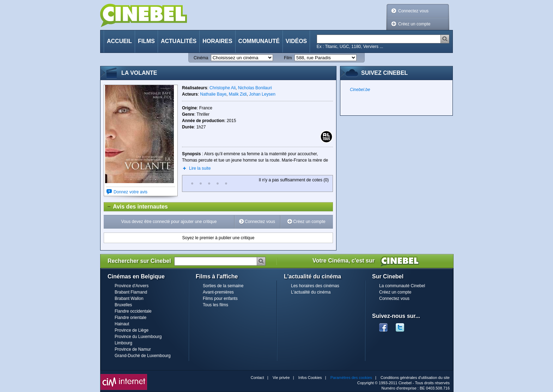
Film (288, 58)
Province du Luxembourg (138, 337)
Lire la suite (200, 168)
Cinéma (201, 58)
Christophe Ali (223, 88)
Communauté (259, 41)
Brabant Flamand (131, 292)
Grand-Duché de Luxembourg (143, 356)
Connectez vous (413, 11)
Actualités (179, 41)
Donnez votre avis (130, 192)
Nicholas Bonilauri (255, 88)
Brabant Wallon (129, 298)
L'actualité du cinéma (311, 292)
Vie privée (281, 378)
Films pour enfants (220, 298)
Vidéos (296, 41)
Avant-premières (218, 292)
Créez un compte (414, 24)
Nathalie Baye (213, 94)
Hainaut (122, 324)
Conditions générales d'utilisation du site (415, 378)
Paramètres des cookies (351, 378)
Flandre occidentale (133, 311)
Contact (257, 378)
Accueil (119, 41)
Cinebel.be (360, 90)
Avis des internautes (136, 207)
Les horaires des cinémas (315, 286)
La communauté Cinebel (402, 286)
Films (146, 41)
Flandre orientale (130, 318)
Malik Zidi (238, 94)
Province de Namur (133, 349)
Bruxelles (123, 305)
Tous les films (215, 305)
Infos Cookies (310, 378)
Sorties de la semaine (223, 286)
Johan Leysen (262, 94)
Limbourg (123, 343)
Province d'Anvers (132, 286)
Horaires (217, 41)
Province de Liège (132, 330)
